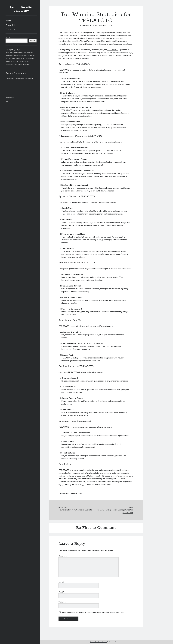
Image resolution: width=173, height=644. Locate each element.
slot (7, 101)
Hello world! (29, 79)
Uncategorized (76, 493)
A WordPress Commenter (14, 79)
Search (8, 37)
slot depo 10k (10, 97)
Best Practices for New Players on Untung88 (20, 58)
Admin (92, 25)
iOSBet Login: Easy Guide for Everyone (18, 64)
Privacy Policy (11, 25)
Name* (61, 582)
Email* (61, 592)
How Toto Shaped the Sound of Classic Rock (19, 53)
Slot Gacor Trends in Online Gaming (17, 61)
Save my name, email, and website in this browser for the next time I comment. (93, 612)
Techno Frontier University (21, 9)
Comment (63, 556)
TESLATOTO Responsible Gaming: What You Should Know (115, 511)
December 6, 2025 (105, 25)
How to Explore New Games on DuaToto (75, 510)
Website (62, 602)
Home (8, 20)
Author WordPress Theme (98, 642)
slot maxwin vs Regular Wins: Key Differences (20, 55)
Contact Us (10, 29)
